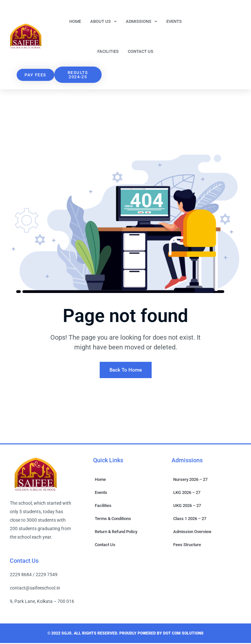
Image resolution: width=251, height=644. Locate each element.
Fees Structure (187, 546)
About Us (103, 21)
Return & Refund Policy (116, 533)
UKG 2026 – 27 (187, 506)
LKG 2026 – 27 (187, 493)
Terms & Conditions (113, 520)
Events (174, 21)
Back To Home (126, 371)
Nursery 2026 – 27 (190, 480)
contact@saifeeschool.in (35, 589)
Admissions (142, 21)
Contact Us (141, 51)
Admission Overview (192, 533)
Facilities (108, 51)
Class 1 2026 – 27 (190, 520)
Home (75, 21)
